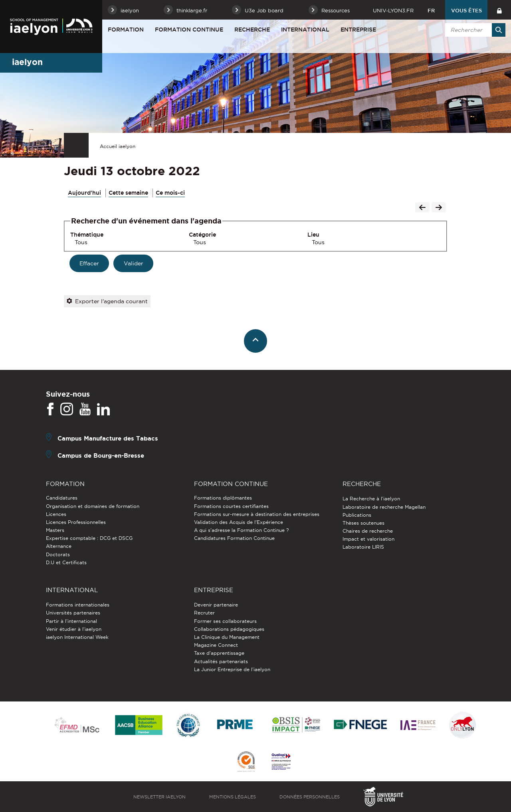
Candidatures (62, 498)
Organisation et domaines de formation (93, 506)
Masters (55, 530)
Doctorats (58, 554)
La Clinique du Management (227, 637)
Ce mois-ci (170, 193)
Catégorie (202, 235)
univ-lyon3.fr (393, 10)
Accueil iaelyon (118, 146)
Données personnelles (310, 797)
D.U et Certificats (66, 562)
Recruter (204, 613)
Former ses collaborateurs (225, 621)
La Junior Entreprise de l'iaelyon (232, 669)
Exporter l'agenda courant (107, 301)
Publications (357, 515)
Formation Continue (189, 30)
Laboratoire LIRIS (363, 547)
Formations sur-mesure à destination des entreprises (257, 514)
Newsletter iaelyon (159, 797)
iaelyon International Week (77, 637)
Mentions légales (233, 797)
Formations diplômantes (223, 498)
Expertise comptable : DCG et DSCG (89, 538)
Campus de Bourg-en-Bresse (101, 455)
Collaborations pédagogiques (229, 629)
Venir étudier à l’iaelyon (74, 629)
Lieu (313, 235)
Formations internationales (78, 605)
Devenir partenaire (216, 605)
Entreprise (358, 30)
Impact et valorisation (368, 539)
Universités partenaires (73, 613)
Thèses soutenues (363, 523)
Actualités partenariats (221, 661)
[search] (474, 30)
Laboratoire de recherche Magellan (384, 507)
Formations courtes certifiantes (231, 506)
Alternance (59, 546)
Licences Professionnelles (76, 522)
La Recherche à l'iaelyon (371, 499)
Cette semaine (128, 193)
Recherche (252, 30)
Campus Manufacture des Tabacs (108, 438)
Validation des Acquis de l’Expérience (239, 522)
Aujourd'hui (84, 193)
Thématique (87, 235)
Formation (126, 30)
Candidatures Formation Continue (234, 538)
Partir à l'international (71, 621)
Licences (56, 514)
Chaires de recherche (368, 531)
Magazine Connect (216, 645)
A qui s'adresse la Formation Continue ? (241, 530)
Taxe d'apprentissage (219, 653)
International (305, 30)
